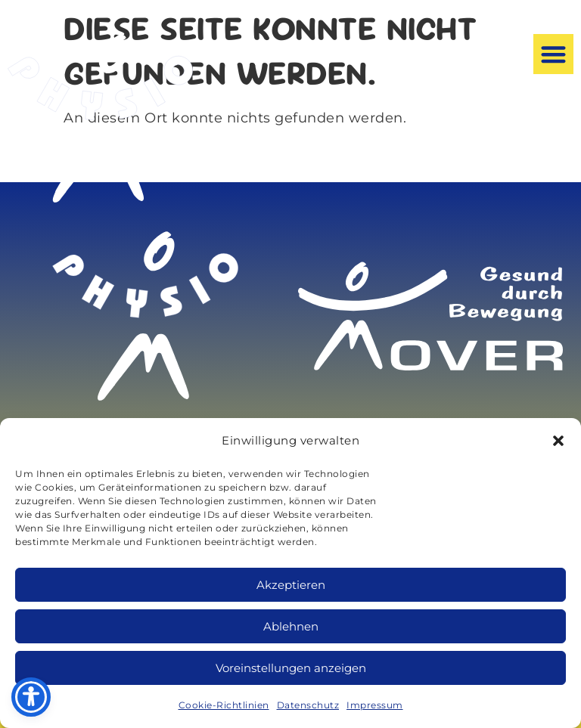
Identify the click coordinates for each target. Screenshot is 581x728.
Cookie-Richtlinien (224, 705)
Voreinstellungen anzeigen (291, 668)
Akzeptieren (291, 585)
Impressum (375, 705)
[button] (558, 441)
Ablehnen (291, 626)
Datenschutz (308, 705)
